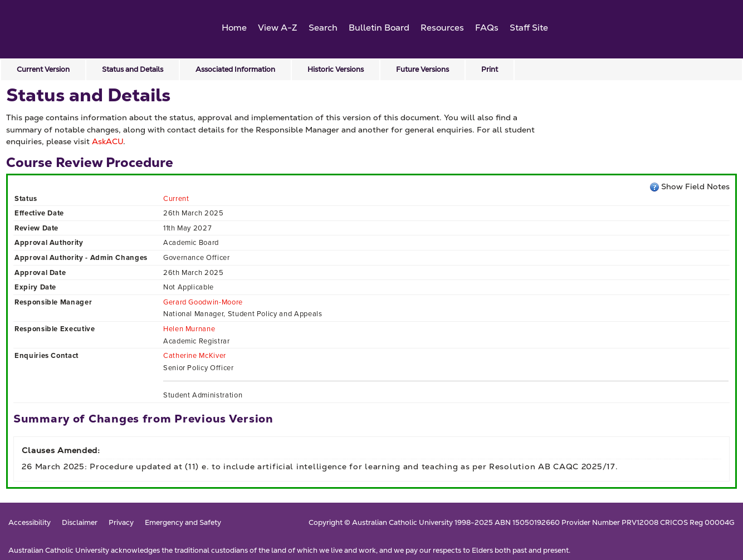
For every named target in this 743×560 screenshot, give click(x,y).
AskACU (107, 141)
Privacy (121, 523)
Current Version (43, 69)
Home (234, 28)
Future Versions (422, 69)
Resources (442, 28)
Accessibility (30, 523)
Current (176, 198)
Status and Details (133, 69)
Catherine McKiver (195, 355)
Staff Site (529, 28)
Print (490, 69)
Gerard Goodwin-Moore (203, 302)
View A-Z (278, 28)
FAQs (487, 28)
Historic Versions (336, 69)
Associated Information (235, 69)
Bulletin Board (379, 28)
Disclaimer (80, 523)
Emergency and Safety (183, 523)
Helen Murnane (189, 329)
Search (323, 28)
